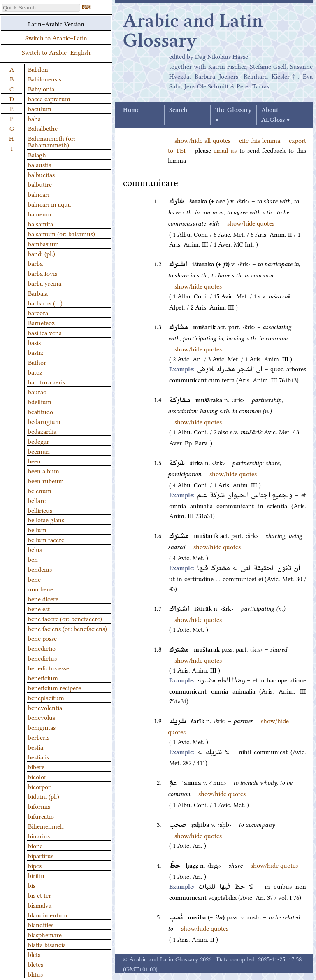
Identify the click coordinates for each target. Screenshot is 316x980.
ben (33, 559)
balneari (39, 194)
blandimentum (48, 915)
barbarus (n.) (45, 303)
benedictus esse (49, 668)
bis (32, 885)
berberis (39, 737)
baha (34, 118)
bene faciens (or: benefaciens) (67, 628)
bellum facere (46, 539)
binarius (39, 836)
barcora (38, 312)
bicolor (37, 776)
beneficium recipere (55, 687)
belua (35, 549)
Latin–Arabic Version (56, 23)
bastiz (36, 352)
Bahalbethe (43, 128)
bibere (36, 766)
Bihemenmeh (46, 826)
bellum (37, 529)
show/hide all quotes (202, 140)
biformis (39, 806)
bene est (39, 608)
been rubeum (46, 480)
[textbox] (41, 8)
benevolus (42, 717)
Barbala (38, 293)
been (34, 461)
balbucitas (41, 174)
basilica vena (45, 332)
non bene (41, 589)
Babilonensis (45, 79)
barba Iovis (43, 273)
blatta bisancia (47, 944)
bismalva (40, 905)
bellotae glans (46, 519)
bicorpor (39, 786)
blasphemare (45, 934)
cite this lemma (260, 140)
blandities (41, 924)
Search (178, 110)
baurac (37, 391)
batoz (35, 372)
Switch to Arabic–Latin (56, 37)
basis (34, 342)
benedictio (42, 648)
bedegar (38, 441)
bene (34, 579)
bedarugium (44, 421)
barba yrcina (45, 283)
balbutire (40, 184)
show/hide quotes (251, 223)
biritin (36, 875)
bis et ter (39, 895)
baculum (40, 108)
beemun (39, 451)
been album (44, 470)
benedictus (42, 658)
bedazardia (42, 431)
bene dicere (43, 598)
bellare (37, 500)
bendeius (40, 569)
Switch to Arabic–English (56, 52)
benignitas (42, 727)
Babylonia (41, 88)
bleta (34, 954)
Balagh (37, 154)
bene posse (42, 638)
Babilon (38, 69)
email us (225, 150)
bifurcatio (41, 816)
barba (35, 263)
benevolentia (45, 707)
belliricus (40, 510)
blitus (35, 974)
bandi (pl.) (42, 253)
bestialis (38, 757)
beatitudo (41, 411)
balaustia (40, 164)
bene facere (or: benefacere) (65, 618)
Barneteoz (41, 322)
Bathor (37, 362)
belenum (40, 490)
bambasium (43, 243)
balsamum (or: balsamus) (62, 233)
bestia (36, 747)
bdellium (40, 401)
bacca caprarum (49, 98)
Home (131, 110)
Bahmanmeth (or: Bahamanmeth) (52, 141)
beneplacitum (46, 697)
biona (35, 845)
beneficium (43, 677)
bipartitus (41, 855)
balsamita (41, 223)
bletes (36, 964)
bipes (35, 865)
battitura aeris (46, 382)
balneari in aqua (49, 204)
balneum (40, 214)
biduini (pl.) (44, 796)
